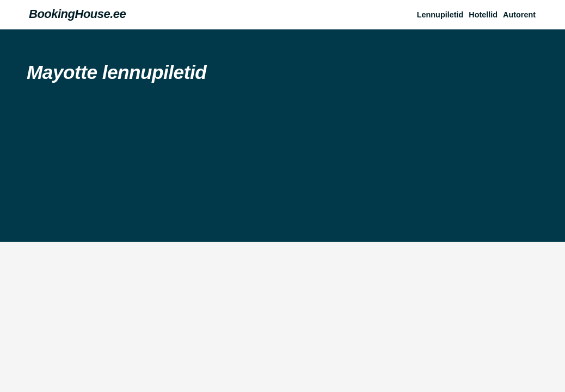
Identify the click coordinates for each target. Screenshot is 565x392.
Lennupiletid (440, 15)
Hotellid (483, 15)
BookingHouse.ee (77, 14)
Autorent (519, 15)
